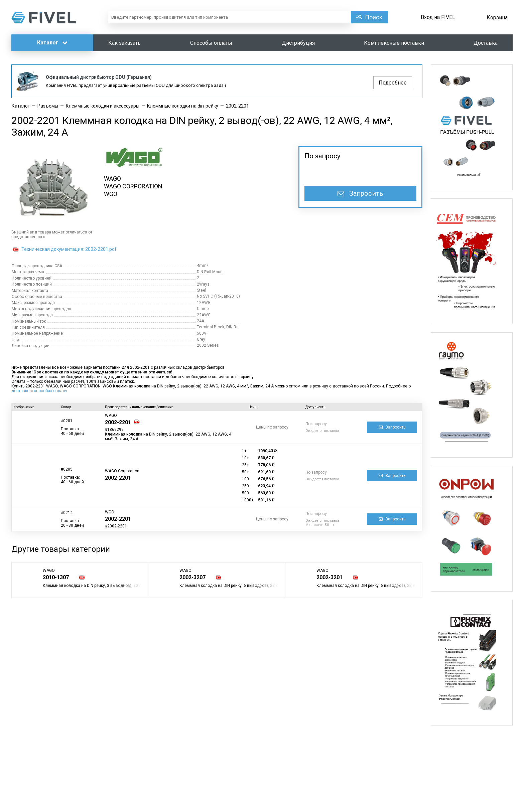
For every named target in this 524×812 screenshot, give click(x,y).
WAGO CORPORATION (133, 186)
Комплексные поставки (394, 43)
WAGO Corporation (122, 471)
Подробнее (393, 83)
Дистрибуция (298, 43)
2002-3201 (330, 577)
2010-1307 (56, 577)
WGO (111, 194)
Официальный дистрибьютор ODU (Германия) (99, 77)
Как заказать (124, 43)
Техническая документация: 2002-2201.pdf (69, 249)
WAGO (112, 179)
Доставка (486, 43)
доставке (20, 391)
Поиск (374, 17)
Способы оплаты (211, 43)
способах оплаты (50, 391)
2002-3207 (192, 577)
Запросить (360, 193)
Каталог (52, 43)
